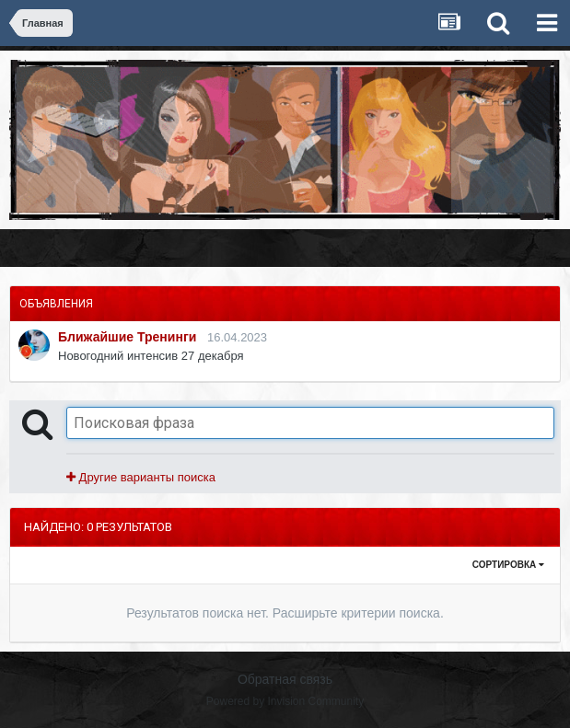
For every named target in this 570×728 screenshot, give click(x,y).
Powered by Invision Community (285, 701)
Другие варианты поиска (141, 477)
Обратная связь (285, 679)
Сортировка (508, 565)
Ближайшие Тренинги (127, 337)
